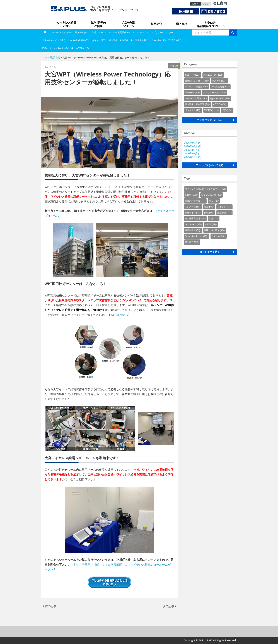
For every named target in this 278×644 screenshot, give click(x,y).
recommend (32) (193, 224)
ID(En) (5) (47, 48)
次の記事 (170, 606)
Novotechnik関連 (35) (78, 40)
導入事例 (182, 23)
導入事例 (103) (82, 32)
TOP (45, 57)
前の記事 (49, 606)
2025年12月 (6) (193, 157)
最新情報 (55, 57)
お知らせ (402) (99, 40)
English (206, 4)
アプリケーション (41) (162, 32)
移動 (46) (209, 207)
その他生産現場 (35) (195, 219)
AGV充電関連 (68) (122, 32)
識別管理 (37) (224, 213)
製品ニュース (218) (101, 32)
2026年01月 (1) (193, 153)
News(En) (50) (159, 40)
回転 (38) (209, 213)
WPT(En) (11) (175, 40)
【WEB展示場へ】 (119, 315)
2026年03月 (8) (193, 146)
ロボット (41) (224, 207)
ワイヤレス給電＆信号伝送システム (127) (205, 189)
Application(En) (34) (64, 48)
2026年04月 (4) (193, 143)
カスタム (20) (218, 236)
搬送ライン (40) (193, 213)
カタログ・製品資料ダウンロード (211, 23)
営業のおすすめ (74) (195, 201)
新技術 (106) (191, 195)
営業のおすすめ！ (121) (54, 40)
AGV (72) (213, 201)
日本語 (195, 4)
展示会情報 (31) (193, 230)
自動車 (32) (210, 224)
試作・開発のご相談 (99, 23)
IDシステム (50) (193, 207)
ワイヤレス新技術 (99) (61, 32)
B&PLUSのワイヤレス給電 (67, 23)
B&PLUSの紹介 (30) (214, 230)
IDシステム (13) (141, 32)
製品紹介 (157, 23)
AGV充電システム (129, 23)
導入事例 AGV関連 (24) (121, 40)
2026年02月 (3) (193, 150)
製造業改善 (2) (142, 40)
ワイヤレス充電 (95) (211, 195)
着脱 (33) (213, 219)
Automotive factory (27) (196, 236)
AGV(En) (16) (83, 48)
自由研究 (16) (191, 242)
